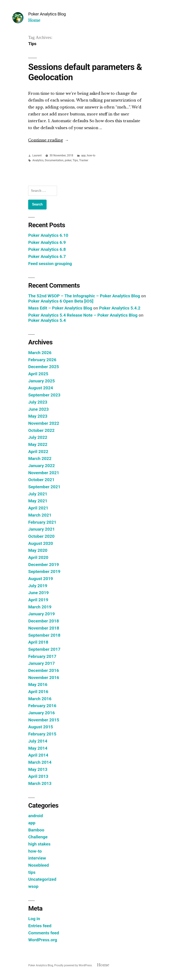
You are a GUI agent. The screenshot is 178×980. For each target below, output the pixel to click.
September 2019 (44, 571)
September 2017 (44, 649)
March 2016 (40, 699)
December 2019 (43, 565)
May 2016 (38, 684)
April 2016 (38, 692)
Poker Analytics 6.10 (48, 235)
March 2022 (40, 458)
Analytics (38, 160)
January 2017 (41, 663)
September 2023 (44, 395)
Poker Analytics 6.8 (47, 249)
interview (37, 858)
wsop (33, 886)
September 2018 (44, 635)
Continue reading (48, 140)
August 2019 (41, 579)
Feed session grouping (50, 264)
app (83, 155)
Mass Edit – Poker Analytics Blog (60, 308)
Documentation (54, 160)
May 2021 (38, 501)
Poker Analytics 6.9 (47, 242)
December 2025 (43, 367)
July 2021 (38, 494)
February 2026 (42, 360)
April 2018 (38, 642)
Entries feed (40, 926)
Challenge (38, 837)
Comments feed (44, 933)
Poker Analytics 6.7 (47, 256)
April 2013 (38, 776)
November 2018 (44, 628)
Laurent (37, 155)
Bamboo (36, 830)
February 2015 (42, 734)
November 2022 (44, 423)
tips (32, 872)
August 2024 (41, 388)
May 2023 (38, 416)
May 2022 (38, 444)
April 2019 (38, 600)
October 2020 (41, 536)
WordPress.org (43, 940)
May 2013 (38, 769)
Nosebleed (39, 865)
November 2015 (44, 720)
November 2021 (44, 473)
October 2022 (41, 430)
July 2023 (38, 402)
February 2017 (42, 656)
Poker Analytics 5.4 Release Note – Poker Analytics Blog (83, 315)
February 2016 (42, 706)
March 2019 (40, 607)
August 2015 (41, 727)
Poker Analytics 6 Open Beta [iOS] (61, 301)
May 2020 (38, 550)
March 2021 (40, 515)
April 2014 (38, 755)
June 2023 (38, 409)
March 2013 (40, 783)
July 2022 (38, 437)
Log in (34, 919)
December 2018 (43, 621)
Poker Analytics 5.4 (47, 320)
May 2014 (38, 748)
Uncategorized (42, 879)
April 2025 (38, 374)
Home (34, 20)
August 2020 (41, 543)
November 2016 (44, 678)
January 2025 (41, 381)
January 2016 (41, 713)
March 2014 (40, 762)
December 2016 (43, 670)
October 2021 (41, 480)
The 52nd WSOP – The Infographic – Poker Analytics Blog (84, 296)
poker (68, 160)
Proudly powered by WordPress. (74, 965)
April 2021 (38, 508)
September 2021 (44, 487)
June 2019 (38, 593)
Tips (75, 160)
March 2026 (40, 353)
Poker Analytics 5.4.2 (120, 308)
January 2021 (41, 529)
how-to (91, 155)
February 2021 (42, 522)
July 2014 (38, 741)
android (35, 816)
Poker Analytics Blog (47, 14)
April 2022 (38, 452)
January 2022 (41, 466)
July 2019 (38, 586)
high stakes (39, 844)
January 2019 (41, 614)
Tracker (84, 160)
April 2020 (38, 557)
